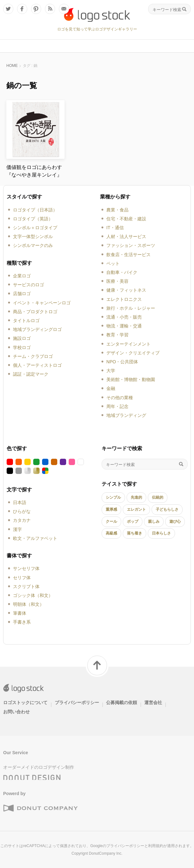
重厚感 (111, 509)
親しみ (154, 521)
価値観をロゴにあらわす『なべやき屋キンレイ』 (34, 171)
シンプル (113, 497)
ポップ (133, 521)
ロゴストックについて (25, 703)
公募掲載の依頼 (122, 703)
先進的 (136, 497)
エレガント (136, 509)
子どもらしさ (167, 509)
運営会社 (153, 703)
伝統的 (158, 497)
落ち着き (135, 533)
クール (111, 521)
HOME (12, 66)
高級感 (111, 533)
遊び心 (175, 521)
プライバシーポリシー (77, 703)
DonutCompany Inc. (106, 853)
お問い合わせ (16, 712)
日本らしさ (161, 533)
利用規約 (156, 846)
